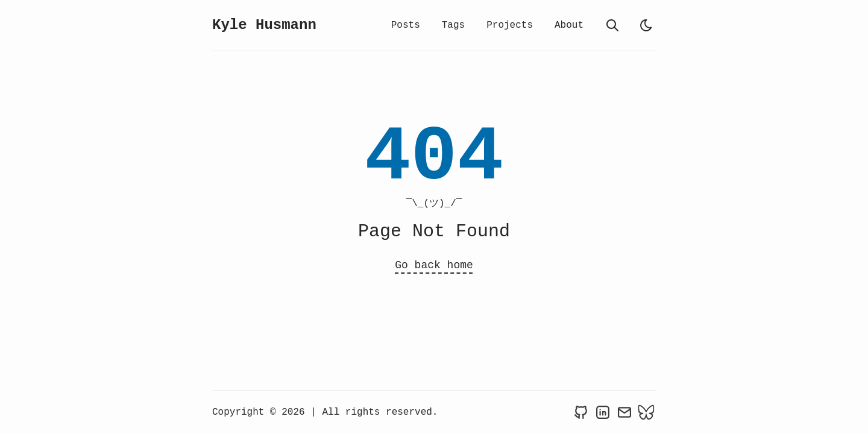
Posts (406, 25)
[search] (612, 25)
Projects (510, 25)
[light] (646, 25)
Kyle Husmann (264, 25)
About (569, 25)
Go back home (434, 265)
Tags (453, 25)
